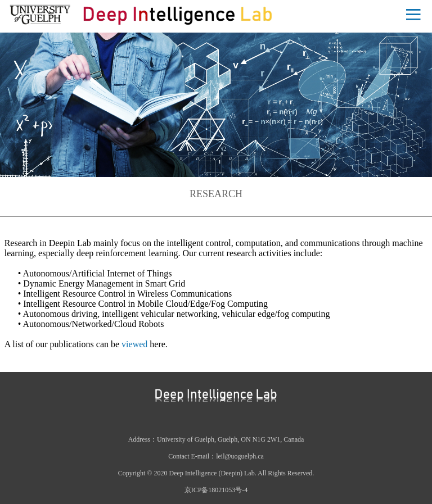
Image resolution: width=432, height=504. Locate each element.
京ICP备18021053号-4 (216, 490)
